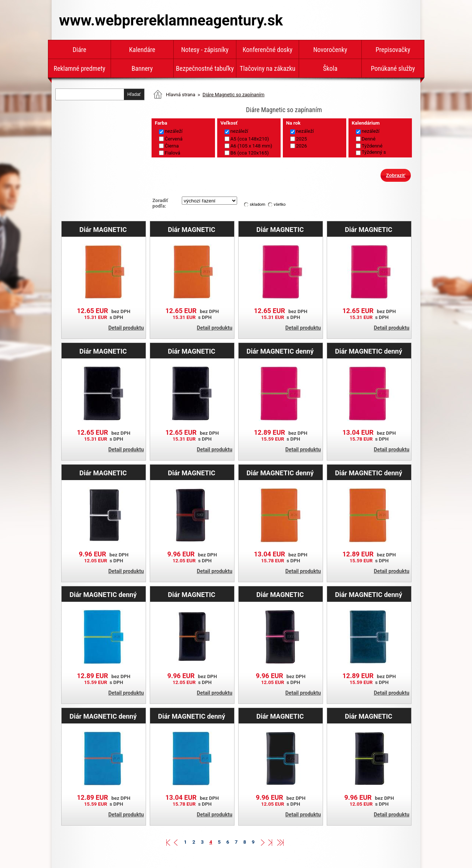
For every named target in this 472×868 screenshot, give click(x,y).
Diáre (79, 50)
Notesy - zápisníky (205, 50)
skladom (257, 204)
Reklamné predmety (79, 68)
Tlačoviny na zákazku (268, 68)
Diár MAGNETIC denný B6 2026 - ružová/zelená (280, 351)
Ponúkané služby (393, 68)
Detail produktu (126, 328)
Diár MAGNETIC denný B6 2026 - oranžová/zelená (368, 473)
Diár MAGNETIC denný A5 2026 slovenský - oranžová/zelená (280, 473)
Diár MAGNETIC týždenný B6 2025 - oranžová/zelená (103, 229)
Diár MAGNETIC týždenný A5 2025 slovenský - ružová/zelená (280, 229)
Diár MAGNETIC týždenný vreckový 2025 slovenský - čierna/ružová (280, 594)
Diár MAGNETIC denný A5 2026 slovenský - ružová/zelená (368, 351)
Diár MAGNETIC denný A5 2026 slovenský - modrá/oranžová (191, 716)
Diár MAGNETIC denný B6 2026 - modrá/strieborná (368, 594)
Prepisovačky (393, 50)
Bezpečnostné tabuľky (205, 68)
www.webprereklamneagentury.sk (171, 20)
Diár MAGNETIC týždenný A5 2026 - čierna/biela (103, 351)
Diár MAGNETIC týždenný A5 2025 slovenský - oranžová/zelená (192, 229)
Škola (330, 68)
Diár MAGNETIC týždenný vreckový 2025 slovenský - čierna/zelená (369, 716)
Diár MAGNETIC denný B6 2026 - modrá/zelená (103, 594)
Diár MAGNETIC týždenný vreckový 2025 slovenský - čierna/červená (192, 473)
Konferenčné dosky (268, 50)
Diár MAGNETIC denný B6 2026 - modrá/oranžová (103, 716)
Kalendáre (142, 50)
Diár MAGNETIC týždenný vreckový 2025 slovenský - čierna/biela (103, 473)
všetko (280, 204)
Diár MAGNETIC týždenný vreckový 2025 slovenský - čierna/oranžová (192, 594)
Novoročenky (330, 50)
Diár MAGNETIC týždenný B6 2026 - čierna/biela (192, 351)
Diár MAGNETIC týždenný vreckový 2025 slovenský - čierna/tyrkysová (280, 716)
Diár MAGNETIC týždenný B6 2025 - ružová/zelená (369, 229)
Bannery (142, 68)
